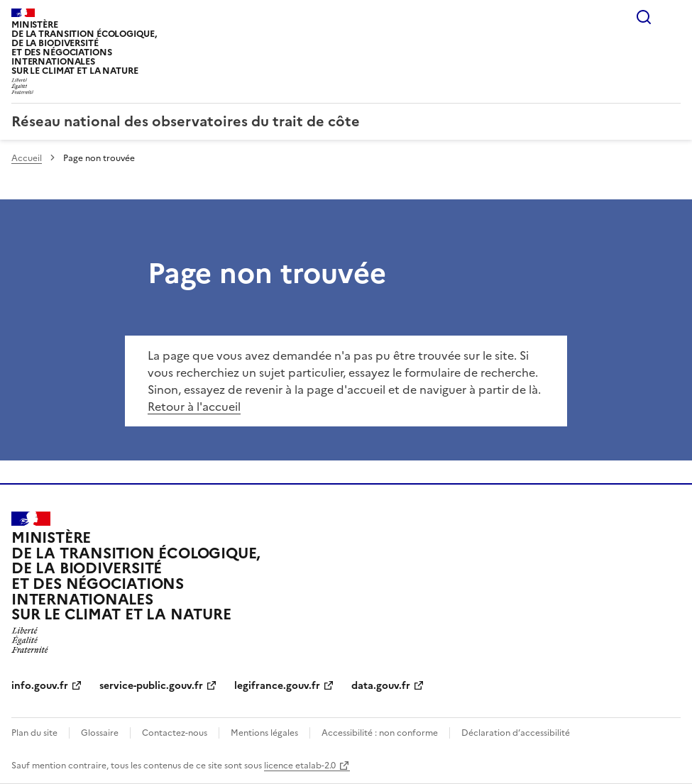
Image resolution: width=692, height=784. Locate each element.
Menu (672, 17)
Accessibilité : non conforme (380, 733)
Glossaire (100, 733)
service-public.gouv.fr (151, 686)
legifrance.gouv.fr (277, 686)
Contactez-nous (175, 733)
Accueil (27, 158)
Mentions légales (264, 733)
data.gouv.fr (381, 686)
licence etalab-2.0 (300, 766)
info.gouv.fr (40, 686)
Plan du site (34, 733)
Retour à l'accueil (194, 407)
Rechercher (644, 17)
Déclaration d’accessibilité (516, 733)
